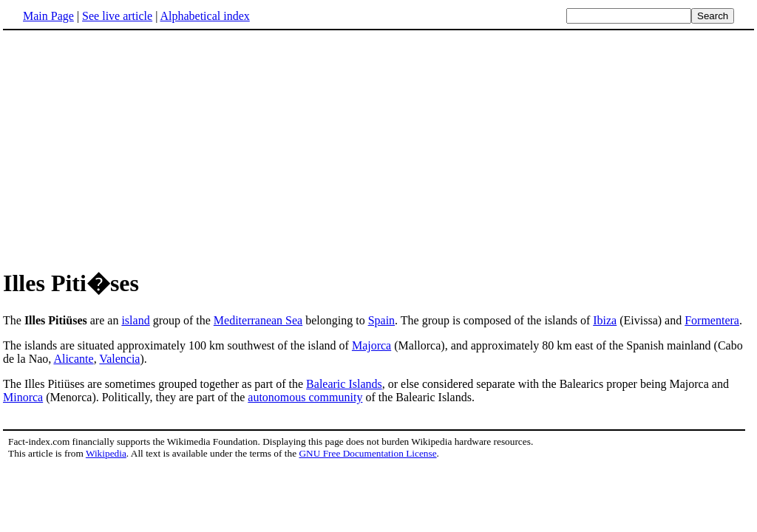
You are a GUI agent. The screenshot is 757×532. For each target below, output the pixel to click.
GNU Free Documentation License (367, 453)
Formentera (712, 320)
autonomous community (305, 397)
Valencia (119, 359)
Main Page (48, 16)
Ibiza (605, 320)
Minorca (23, 397)
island (135, 320)
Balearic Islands (344, 384)
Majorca (371, 345)
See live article (117, 16)
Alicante (73, 359)
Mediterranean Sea (258, 320)
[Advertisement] (127, 147)
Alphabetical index (204, 16)
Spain (381, 320)
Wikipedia (106, 453)
